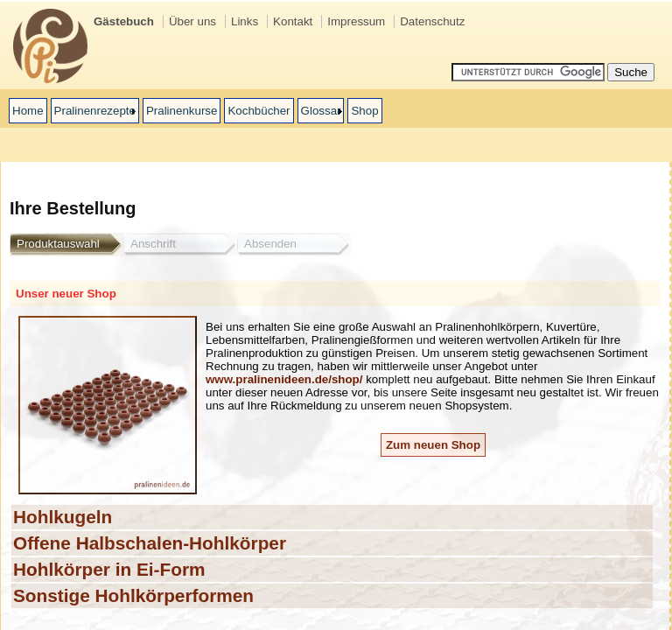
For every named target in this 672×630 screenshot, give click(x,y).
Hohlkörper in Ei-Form (109, 569)
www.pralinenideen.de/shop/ (284, 379)
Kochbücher (259, 111)
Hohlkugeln (63, 517)
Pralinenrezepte (95, 111)
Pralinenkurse (182, 111)
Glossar (321, 111)
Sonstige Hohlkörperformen (133, 595)
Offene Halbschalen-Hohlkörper (150, 543)
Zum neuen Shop (433, 445)
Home (28, 111)
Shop (364, 111)
